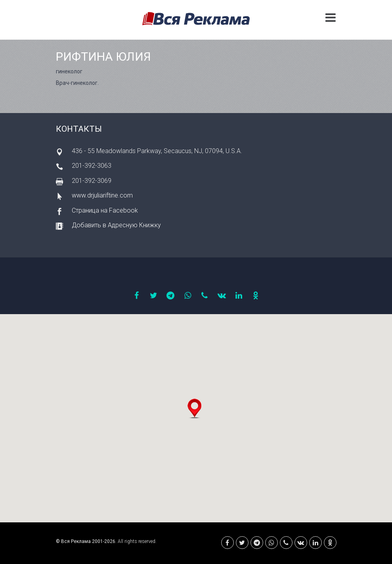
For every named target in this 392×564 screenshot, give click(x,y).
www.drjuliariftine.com (102, 195)
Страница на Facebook (105, 210)
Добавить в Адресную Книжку (116, 225)
